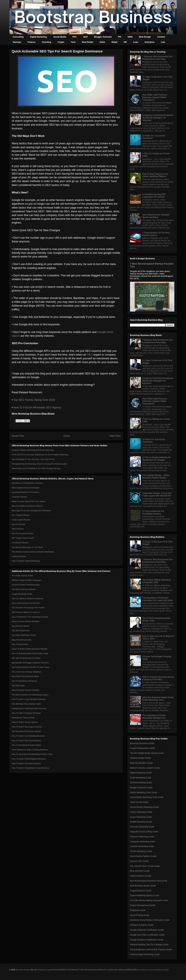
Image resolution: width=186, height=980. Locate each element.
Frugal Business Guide (141, 891)
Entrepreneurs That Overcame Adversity (29, 709)
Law (163, 42)
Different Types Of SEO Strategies (27, 580)
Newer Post (18, 436)
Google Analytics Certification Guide (147, 940)
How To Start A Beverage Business (27, 727)
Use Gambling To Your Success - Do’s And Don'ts (33, 459)
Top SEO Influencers (21, 631)
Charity (158, 970)
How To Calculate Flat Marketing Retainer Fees (32, 754)
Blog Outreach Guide (140, 871)
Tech (73, 42)
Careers (151, 970)
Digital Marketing (39, 37)
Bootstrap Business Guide (142, 743)
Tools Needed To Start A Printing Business (30, 750)
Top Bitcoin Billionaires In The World (27, 547)
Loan (136, 42)
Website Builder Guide (140, 758)
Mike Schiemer (39, 970)
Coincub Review (19, 556)
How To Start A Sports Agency (25, 722)
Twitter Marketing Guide (141, 812)
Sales (102, 42)
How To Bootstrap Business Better (27, 745)
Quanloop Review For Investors (25, 492)
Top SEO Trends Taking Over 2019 (34, 400)
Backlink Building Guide (141, 783)
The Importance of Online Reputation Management (154, 717)
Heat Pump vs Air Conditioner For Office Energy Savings (36, 468)
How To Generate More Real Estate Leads (30, 653)
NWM (62, 970)
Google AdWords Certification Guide (147, 930)
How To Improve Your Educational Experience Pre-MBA (158, 678)
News (55, 970)
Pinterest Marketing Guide (142, 837)
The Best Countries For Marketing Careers (30, 695)
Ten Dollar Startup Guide (22, 576)
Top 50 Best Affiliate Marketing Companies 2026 (156, 581)
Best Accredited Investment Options (27, 506)
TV (80, 970)
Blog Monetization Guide (141, 763)
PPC (75, 37)
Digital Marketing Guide (141, 773)
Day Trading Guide (20, 644)
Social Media (60, 37)
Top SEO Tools (18, 686)
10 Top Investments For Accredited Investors (153, 512)
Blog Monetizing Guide (22, 640)
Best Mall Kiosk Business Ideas (25, 676)
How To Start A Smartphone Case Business (31, 768)
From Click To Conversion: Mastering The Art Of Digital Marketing (40, 455)
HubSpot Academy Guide (142, 925)
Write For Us (104, 970)
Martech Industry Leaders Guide (145, 768)
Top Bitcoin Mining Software (24, 589)
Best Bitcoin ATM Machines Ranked (27, 483)
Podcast (73, 970)
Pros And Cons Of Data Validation (26, 672)
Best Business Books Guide (143, 886)
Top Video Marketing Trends (24, 635)
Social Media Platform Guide (143, 856)
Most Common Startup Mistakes (26, 621)
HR (125, 42)
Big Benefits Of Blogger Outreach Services (30, 663)
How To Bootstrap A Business (25, 681)
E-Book (86, 970)
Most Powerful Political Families (26, 690)
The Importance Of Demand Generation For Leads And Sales (157, 599)
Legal (49, 970)
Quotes (94, 970)
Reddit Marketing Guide (141, 822)
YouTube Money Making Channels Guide (149, 900)
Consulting (18, 37)
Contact (161, 37)
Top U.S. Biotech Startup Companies (28, 598)
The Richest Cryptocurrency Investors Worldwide (33, 552)
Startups (17, 42)
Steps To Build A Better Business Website (30, 649)
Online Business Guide (141, 876)
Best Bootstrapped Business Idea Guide (149, 881)
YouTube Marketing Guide (142, 827)
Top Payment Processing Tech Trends (28, 608)
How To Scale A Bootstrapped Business (29, 759)
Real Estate (87, 42)
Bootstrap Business (23, 970)
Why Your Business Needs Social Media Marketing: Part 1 (158, 699)
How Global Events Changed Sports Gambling (156, 216)
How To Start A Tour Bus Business (26, 763)
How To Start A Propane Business (26, 713)
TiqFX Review (18, 529)
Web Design (145, 37)
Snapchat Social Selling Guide (144, 832)
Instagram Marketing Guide (143, 842)
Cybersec (143, 970)
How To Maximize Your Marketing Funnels (30, 617)
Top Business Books (21, 626)
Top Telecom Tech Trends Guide (145, 866)
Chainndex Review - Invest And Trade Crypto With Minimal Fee (157, 494)
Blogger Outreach (103, 37)
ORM (130, 37)
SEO (85, 37)
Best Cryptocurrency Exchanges (26, 488)
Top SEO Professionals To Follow (26, 658)
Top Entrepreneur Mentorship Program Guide (151, 949)
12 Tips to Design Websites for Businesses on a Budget (157, 459)
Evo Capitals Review (21, 515)
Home (67, 436)
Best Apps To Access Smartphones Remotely (31, 511)
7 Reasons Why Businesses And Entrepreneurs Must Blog (157, 58)
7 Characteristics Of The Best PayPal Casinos (156, 234)
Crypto (61, 42)
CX (67, 970)
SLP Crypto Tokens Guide (23, 538)
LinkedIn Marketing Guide (142, 846)
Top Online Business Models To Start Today (31, 667)
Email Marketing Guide (141, 778)
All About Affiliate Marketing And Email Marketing (33, 450)
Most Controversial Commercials (26, 603)
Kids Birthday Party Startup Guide (26, 704)
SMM (128, 970)
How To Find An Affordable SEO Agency (37, 408)
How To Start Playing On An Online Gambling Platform (155, 175)
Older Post (115, 436)
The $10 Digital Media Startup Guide (147, 753)
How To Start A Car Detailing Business (28, 736)
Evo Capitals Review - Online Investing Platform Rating (156, 477)
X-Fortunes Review (20, 543)
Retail (114, 42)
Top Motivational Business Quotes (26, 731)
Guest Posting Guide (140, 915)
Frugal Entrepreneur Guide (143, 748)
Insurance (149, 42)
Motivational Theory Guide (23, 718)
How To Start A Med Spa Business (27, 741)
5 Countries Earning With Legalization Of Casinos (154, 196)
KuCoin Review (18, 524)
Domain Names (118, 970)
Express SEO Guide (139, 861)
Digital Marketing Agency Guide (145, 895)
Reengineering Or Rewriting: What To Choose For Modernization (40, 464)
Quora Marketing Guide (141, 817)
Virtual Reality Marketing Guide (144, 807)
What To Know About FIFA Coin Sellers (29, 501)
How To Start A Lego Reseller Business (29, 699)
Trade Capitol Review (21, 520)
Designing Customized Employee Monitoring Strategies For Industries (158, 118)
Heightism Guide (138, 910)
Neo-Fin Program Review (23, 533)
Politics (135, 970)
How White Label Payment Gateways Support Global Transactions (155, 97)
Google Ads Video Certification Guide (147, 935)
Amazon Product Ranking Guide (26, 585)
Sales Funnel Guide (139, 802)
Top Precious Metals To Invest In (26, 612)
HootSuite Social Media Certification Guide (150, 920)
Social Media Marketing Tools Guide (147, 797)
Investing (46, 42)
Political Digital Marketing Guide (145, 954)
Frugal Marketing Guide (22, 594)
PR (120, 37)
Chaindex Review (19, 497)
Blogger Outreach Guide (141, 787)
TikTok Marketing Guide (141, 851)
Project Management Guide (143, 905)
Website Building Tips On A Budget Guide (149, 945)
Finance (31, 42)
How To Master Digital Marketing (26, 561)
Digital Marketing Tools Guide (144, 792)
